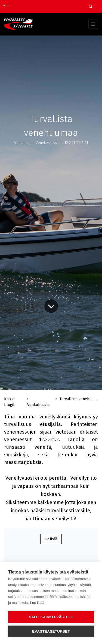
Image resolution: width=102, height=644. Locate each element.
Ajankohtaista (38, 405)
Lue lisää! (51, 539)
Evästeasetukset (51, 631)
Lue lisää (37, 603)
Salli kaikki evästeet (51, 617)
